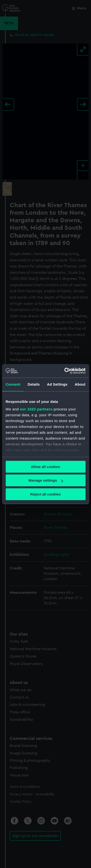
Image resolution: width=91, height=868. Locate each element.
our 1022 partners (36, 409)
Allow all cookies (45, 467)
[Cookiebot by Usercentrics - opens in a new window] (65, 371)
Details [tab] (34, 384)
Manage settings (46, 480)
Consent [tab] (13, 384)
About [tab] (80, 384)
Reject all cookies (46, 494)
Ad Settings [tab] (57, 384)
